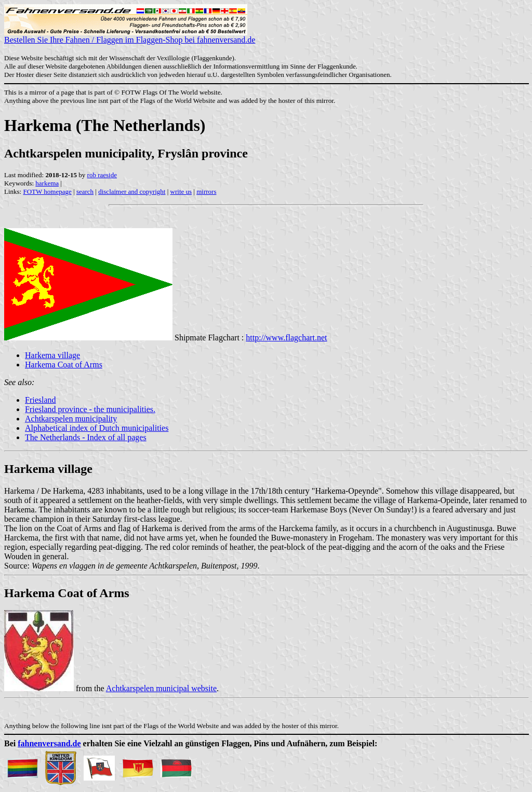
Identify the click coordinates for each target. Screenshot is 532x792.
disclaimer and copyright (132, 192)
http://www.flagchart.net (286, 338)
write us (181, 192)
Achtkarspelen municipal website (161, 688)
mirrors (206, 192)
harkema (47, 183)
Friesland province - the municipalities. (90, 409)
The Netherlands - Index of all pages (86, 437)
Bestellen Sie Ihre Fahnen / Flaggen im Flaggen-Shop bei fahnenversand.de (130, 36)
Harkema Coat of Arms (64, 365)
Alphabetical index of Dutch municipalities (97, 428)
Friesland (41, 400)
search (85, 192)
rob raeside (102, 175)
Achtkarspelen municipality (71, 419)
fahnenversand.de (49, 743)
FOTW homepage (47, 192)
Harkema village (52, 355)
